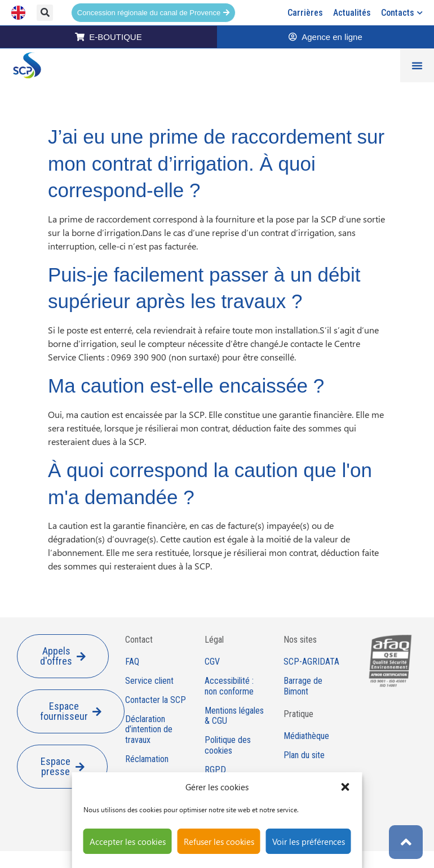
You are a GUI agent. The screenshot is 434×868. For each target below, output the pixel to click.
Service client (149, 681)
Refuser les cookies (219, 842)
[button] (346, 787)
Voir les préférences (309, 842)
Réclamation (147, 759)
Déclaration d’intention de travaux (149, 730)
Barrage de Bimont (303, 686)
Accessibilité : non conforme (229, 686)
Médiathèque (306, 736)
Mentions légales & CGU (234, 716)
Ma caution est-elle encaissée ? (186, 386)
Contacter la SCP (156, 700)
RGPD (215, 770)
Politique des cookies (228, 745)
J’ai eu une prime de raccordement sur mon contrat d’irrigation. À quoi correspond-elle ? (216, 163)
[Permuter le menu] (417, 65)
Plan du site (304, 755)
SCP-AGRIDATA (311, 662)
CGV (212, 662)
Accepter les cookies (128, 842)
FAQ (132, 662)
